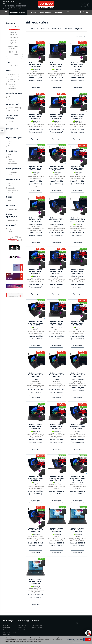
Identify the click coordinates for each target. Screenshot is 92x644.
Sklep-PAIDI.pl (22, 630)
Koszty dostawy (37, 628)
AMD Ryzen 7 (11, 84)
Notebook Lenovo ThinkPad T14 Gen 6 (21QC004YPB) (35, 168)
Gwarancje (7, 634)
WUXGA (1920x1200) (14, 108)
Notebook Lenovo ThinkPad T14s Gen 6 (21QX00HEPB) (77, 478)
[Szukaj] (80, 12)
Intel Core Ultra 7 (13, 77)
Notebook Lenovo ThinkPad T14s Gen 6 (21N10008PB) (77, 375)
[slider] (7, 57)
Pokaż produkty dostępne (12, 47)
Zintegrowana (12, 172)
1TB (8, 144)
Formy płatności (37, 625)
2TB (8, 146)
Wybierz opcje (36, 87)
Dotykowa (10, 124)
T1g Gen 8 (79, 29)
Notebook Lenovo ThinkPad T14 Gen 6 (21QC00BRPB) (77, 272)
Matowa (10, 122)
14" (8, 97)
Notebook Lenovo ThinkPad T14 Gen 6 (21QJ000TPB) (35, 272)
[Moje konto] (87, 12)
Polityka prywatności (10, 632)
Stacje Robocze (46, 12)
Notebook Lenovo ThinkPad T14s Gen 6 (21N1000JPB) (56, 375)
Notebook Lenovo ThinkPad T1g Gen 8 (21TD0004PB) (77, 530)
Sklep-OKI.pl (21, 628)
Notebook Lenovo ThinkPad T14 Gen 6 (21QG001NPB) (35, 116)
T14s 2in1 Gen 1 (57, 29)
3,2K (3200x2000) (13, 110)
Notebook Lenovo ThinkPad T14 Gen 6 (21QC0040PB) (57, 323)
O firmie (6, 625)
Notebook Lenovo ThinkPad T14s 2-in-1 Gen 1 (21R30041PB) (57, 478)
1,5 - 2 (9, 231)
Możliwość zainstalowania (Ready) (12, 190)
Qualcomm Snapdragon (11, 87)
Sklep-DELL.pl (22, 625)
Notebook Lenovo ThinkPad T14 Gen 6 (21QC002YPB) (57, 65)
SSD (8, 133)
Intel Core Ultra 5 (13, 74)
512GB (9, 141)
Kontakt (6, 630)
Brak (8, 201)
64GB (9, 159)
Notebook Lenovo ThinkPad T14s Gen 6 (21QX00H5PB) (36, 323)
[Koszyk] (84, 12)
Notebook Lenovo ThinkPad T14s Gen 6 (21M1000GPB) (36, 478)
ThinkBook (32, 12)
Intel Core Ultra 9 (13, 79)
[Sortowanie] (81, 37)
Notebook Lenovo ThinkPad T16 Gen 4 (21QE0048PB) (77, 168)
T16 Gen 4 (69, 29)
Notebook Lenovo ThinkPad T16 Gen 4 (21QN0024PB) (35, 220)
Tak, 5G (10, 183)
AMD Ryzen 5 (11, 82)
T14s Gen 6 (45, 29)
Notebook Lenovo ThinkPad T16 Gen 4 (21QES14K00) (77, 65)
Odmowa (80, 639)
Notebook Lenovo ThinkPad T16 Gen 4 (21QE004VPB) (77, 323)
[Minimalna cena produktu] (11, 52)
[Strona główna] (46, 5)
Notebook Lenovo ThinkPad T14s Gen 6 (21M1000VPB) (36, 530)
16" (8, 99)
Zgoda (88, 639)
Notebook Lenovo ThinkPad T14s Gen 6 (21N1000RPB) (36, 375)
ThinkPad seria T (14, 30)
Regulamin (7, 628)
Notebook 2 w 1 (12, 66)
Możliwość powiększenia (12, 163)
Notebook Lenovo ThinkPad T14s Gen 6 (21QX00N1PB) (56, 168)
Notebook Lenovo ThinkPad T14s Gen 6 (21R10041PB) (56, 220)
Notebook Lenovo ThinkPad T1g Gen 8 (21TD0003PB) (35, 582)
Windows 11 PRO (12, 220)
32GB (9, 157)
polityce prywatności (35, 642)
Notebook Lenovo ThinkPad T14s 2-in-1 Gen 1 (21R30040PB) (77, 220)
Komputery (59, 12)
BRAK (9, 186)
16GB (9, 155)
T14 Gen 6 (34, 29)
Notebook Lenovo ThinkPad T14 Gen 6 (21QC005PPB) (57, 272)
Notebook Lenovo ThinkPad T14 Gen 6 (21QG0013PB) (35, 427)
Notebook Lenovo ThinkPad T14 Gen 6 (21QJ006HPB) (57, 427)
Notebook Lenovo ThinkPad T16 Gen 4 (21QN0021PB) (77, 116)
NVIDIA (9, 175)
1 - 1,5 (9, 229)
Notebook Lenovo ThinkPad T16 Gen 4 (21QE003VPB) (57, 116)
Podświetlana (12, 209)
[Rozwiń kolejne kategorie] (68, 12)
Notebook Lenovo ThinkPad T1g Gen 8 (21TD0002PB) (57, 530)
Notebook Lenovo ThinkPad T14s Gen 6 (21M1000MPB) (77, 427)
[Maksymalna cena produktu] (16, 55)
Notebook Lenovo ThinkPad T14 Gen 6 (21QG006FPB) (35, 65)
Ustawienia (70, 639)
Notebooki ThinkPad (18, 12)
